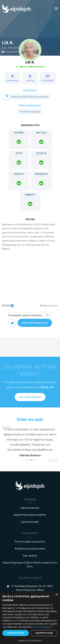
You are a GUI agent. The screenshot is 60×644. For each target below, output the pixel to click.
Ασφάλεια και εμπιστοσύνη (30, 549)
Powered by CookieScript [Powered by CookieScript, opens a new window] (30, 641)
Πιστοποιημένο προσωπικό (30, 542)
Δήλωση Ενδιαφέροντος (35, 323)
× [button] (56, 595)
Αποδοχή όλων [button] (16, 633)
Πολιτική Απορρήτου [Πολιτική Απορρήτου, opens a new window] (42, 627)
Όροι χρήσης (30, 556)
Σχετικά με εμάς (30, 522)
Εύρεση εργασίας (30, 508)
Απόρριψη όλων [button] (44, 633)
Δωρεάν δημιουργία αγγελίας (30, 515)
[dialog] (30, 618)
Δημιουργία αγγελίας (30, 397)
